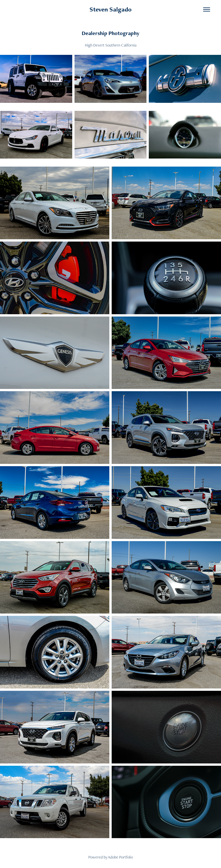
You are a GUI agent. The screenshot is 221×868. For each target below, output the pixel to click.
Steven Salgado (110, 9)
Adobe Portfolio (120, 857)
